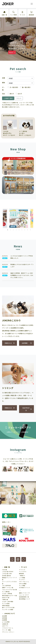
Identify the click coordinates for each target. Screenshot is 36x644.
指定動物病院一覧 (24, 597)
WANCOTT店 (6, 598)
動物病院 (22, 574)
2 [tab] (11, 230)
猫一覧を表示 (26, 87)
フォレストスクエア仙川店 (9, 590)
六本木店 (5, 570)
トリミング (22, 570)
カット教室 (22, 585)
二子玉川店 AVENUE (8, 572)
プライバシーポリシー (8, 632)
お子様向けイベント (25, 588)
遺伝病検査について (25, 599)
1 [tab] (8, 230)
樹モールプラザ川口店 (8, 607)
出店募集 (5, 620)
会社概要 (5, 616)
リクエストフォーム (8, 628)
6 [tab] (22, 230)
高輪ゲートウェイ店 (8, 588)
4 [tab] (16, 230)
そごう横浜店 (6, 592)
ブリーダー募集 (6, 630)
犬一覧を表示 (14, 87)
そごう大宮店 (6, 604)
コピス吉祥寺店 (6, 585)
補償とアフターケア (25, 593)
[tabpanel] (19, 218)
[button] (5, 36)
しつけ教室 (22, 578)
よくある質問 (6, 622)
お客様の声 (5, 624)
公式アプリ (5, 626)
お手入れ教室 (23, 584)
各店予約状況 (26, 409)
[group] (10, 128)
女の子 (20, 94)
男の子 (12, 94)
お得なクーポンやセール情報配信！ (18, 432)
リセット (19, 98)
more (12, 52)
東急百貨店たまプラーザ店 (9, 596)
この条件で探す (8, 98)
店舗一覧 (4, 13)
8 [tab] (28, 230)
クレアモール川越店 (8, 609)
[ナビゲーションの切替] (32, 4)
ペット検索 (13, 13)
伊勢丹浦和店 (6, 606)
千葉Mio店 (5, 599)
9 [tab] (30, 230)
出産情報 (25, 343)
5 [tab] (19, 230)
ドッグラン (22, 580)
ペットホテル (23, 572)
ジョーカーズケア (24, 595)
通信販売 (31, 13)
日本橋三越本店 (6, 576)
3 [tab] (13, 230)
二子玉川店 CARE (7, 574)
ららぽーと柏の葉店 (8, 601)
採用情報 (5, 618)
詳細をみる (8, 343)
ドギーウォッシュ (24, 582)
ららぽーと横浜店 (7, 593)
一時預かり (22, 576)
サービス (22, 13)
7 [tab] (25, 230)
